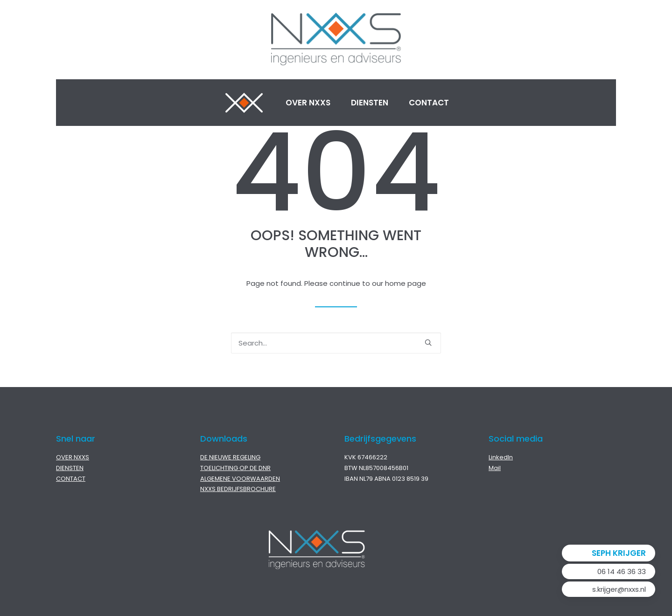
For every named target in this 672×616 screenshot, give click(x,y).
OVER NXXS (73, 457)
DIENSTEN (70, 468)
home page (406, 283)
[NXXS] (336, 40)
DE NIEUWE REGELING (230, 457)
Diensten (370, 103)
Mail (495, 468)
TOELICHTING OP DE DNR (235, 468)
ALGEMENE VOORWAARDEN (240, 479)
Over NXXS (308, 103)
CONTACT (71, 479)
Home (244, 103)
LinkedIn (501, 457)
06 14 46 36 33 (622, 571)
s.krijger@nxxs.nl (619, 589)
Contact (429, 103)
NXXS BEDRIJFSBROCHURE (238, 489)
